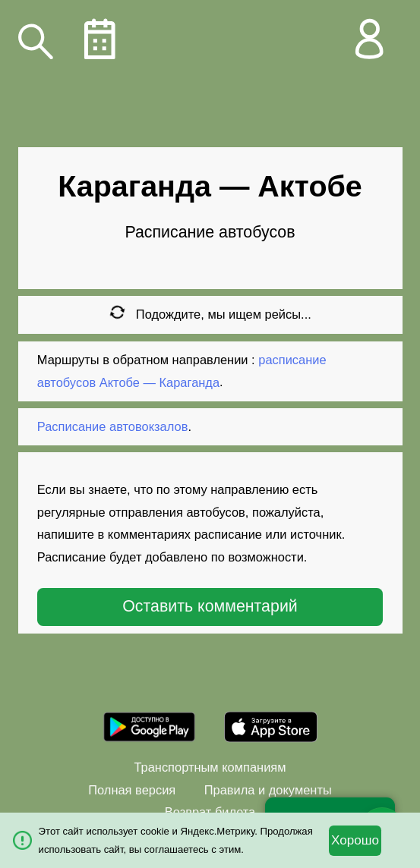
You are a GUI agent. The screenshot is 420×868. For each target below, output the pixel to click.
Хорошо (355, 840)
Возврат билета (210, 812)
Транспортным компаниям (210, 767)
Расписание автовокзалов (113, 426)
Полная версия (132, 790)
